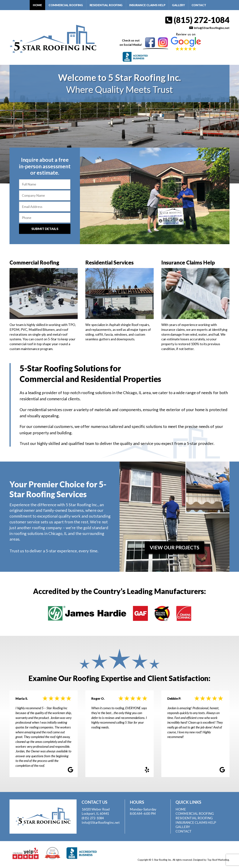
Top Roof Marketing (218, 860)
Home (37, 5)
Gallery (178, 5)
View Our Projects (174, 547)
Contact (199, 5)
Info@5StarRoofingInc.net (101, 822)
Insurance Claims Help (147, 5)
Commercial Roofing (66, 5)
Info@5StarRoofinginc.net (212, 28)
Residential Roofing (106, 5)
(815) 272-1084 (197, 20)
